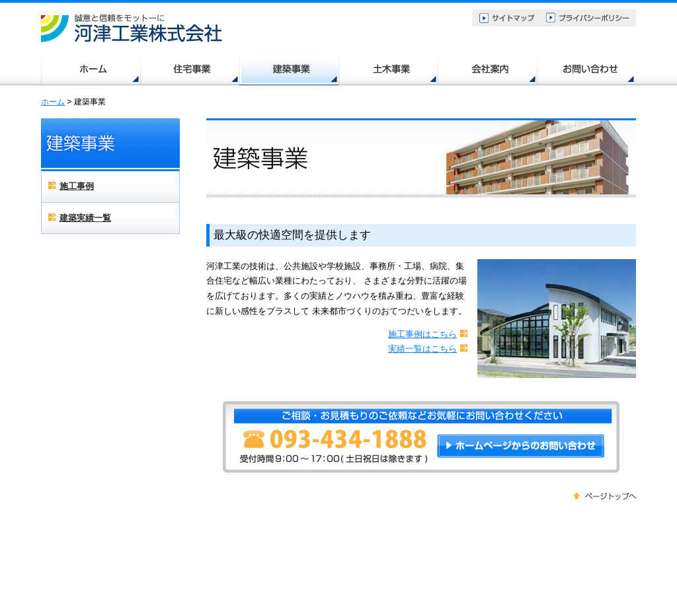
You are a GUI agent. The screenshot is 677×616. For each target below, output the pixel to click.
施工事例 (77, 186)
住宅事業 (190, 69)
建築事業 (289, 69)
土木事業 (388, 69)
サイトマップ (507, 18)
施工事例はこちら (422, 334)
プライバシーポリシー (589, 18)
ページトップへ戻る (605, 497)
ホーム (91, 69)
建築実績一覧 (85, 218)
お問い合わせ (586, 69)
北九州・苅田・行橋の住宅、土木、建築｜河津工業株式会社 (134, 28)
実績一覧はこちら (422, 349)
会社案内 (487, 69)
